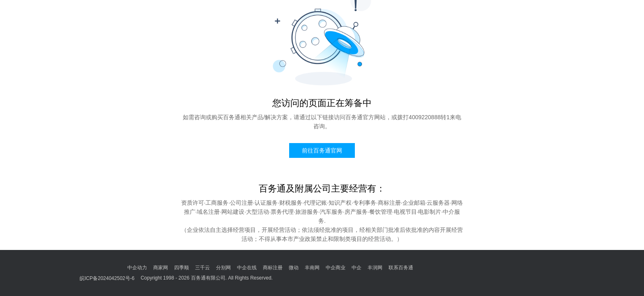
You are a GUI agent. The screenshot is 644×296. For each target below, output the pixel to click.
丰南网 (312, 268)
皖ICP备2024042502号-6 (107, 278)
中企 (356, 268)
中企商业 (336, 268)
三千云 (202, 268)
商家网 (161, 268)
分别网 (223, 268)
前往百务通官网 (322, 150)
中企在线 (247, 268)
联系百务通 (401, 268)
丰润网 (375, 268)
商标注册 (273, 268)
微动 (294, 268)
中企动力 (137, 268)
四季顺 (182, 268)
